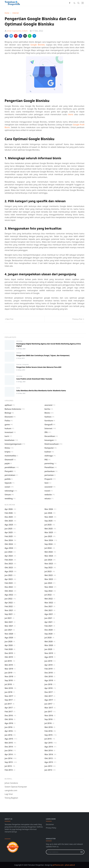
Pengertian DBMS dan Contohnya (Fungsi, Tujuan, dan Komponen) (43, 355)
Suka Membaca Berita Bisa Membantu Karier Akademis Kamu (41, 391)
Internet (19, 364)
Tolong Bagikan (11, 798)
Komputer (26, 364)
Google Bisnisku (38, 45)
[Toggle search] (78, 3)
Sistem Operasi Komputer (16, 787)
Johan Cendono (11, 783)
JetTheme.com (58, 865)
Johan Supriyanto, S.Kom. (17, 31)
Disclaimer (50, 824)
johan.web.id (70, 865)
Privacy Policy (51, 828)
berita (18, 388)
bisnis (71, 114)
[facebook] (70, 3)
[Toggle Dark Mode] (74, 3)
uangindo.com (11, 790)
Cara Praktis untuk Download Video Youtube (34, 379)
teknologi (19, 341)
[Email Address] (63, 852)
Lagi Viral (9, 794)
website (19, 353)
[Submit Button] (82, 852)
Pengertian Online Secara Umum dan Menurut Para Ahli (39, 367)
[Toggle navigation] (82, 3)
